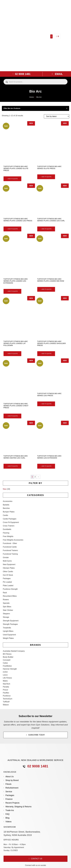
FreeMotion (7, 666)
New (5, 489)
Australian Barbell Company (14, 651)
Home (32, 97)
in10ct (5, 672)
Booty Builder (8, 657)
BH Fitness (7, 654)
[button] (51, 36)
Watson (6, 705)
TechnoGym (8, 699)
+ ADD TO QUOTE (12, 179)
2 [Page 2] (35, 477)
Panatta (6, 687)
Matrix (5, 681)
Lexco (5, 675)
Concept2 (7, 660)
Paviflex (6, 693)
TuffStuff (6, 702)
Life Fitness (7, 678)
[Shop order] (57, 116)
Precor (5, 690)
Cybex (5, 663)
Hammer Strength (10, 669)
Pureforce (7, 696)
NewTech (7, 684)
